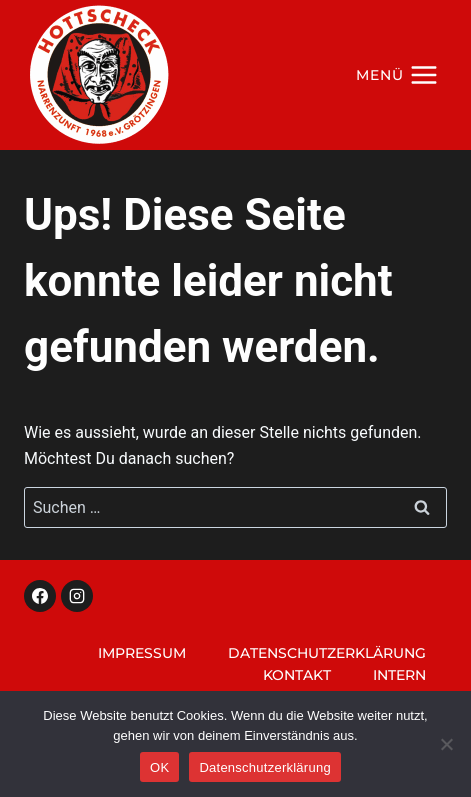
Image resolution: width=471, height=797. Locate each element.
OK (159, 767)
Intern (399, 675)
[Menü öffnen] (397, 74)
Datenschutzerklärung (327, 653)
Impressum (142, 653)
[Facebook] (40, 596)
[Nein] (446, 744)
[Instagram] (77, 596)
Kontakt (297, 675)
